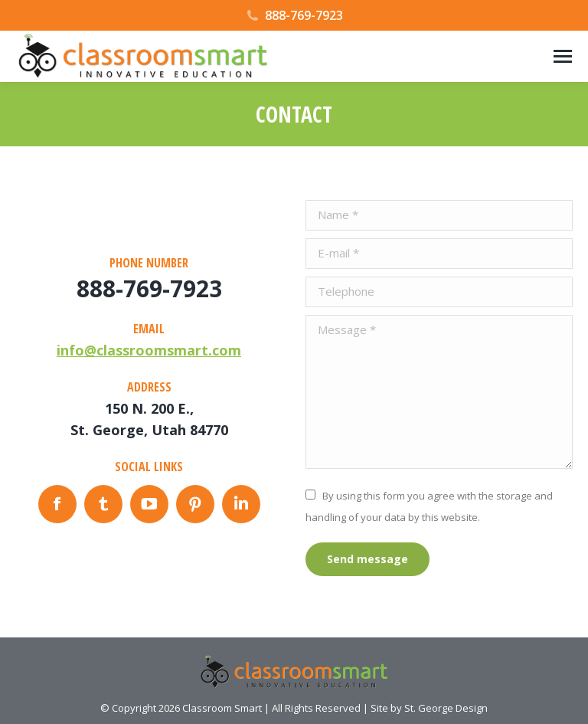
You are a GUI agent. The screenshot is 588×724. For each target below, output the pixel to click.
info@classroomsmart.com (149, 350)
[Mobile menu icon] (563, 56)
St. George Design (446, 708)
